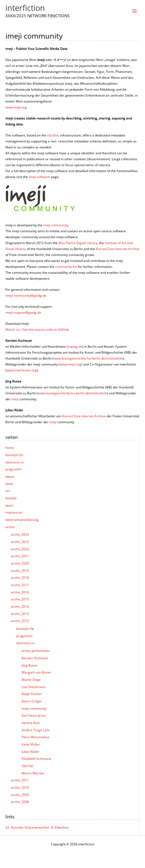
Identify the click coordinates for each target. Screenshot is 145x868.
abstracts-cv (15, 462)
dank (9, 484)
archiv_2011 (20, 780)
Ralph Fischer (32, 694)
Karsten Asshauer (35, 658)
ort (8, 491)
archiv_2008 (20, 802)
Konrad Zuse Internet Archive (118, 249)
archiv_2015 (20, 599)
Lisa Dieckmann (34, 687)
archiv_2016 (20, 592)
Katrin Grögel (32, 701)
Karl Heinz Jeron (34, 715)
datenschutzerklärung (22, 520)
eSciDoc (53, 135)
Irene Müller (31, 744)
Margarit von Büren (36, 672)
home (10, 447)
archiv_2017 (20, 585)
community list (66, 266)
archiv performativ (36, 651)
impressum (14, 512)
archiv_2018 (20, 577)
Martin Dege (31, 679)
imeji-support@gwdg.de (23, 312)
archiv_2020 (20, 563)
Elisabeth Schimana (36, 758)
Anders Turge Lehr (36, 730)
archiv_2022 (20, 549)
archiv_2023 (20, 542)
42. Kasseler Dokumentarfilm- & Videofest (37, 827)
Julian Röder (31, 751)
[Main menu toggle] (134, 11)
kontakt (11, 498)
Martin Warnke (33, 773)
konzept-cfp (14, 455)
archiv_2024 (20, 534)
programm (14, 469)
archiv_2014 (20, 606)
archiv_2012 (20, 621)
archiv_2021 (20, 556)
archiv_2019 (20, 570)
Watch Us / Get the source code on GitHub (37, 329)
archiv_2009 (20, 795)
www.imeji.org (16, 107)
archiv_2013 (20, 614)
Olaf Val (27, 766)
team (9, 505)
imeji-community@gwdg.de (26, 295)
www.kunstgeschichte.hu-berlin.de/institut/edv (88, 358)
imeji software (39, 177)
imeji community (34, 708)
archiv (10, 527)
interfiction (25, 8)
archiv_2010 (20, 787)
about (10, 476)
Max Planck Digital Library (78, 243)
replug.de (75, 346)
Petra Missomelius (36, 737)
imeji (15, 399)
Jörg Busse (30, 665)
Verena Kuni (31, 723)
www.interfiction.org (22, 370)
